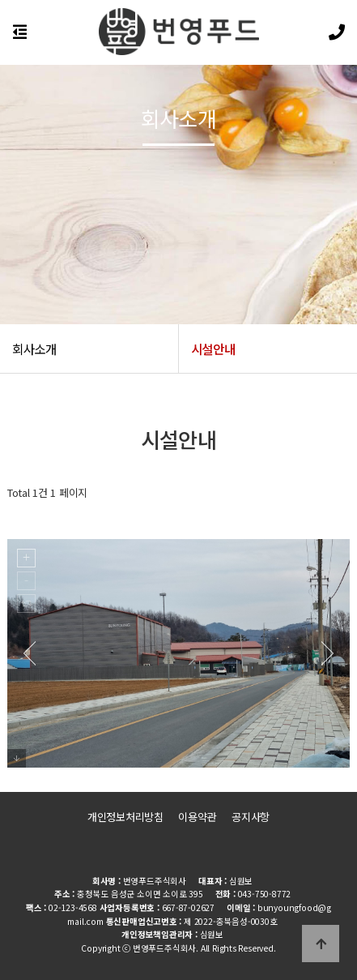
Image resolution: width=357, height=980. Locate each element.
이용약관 (197, 817)
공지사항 (251, 817)
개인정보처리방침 (125, 817)
